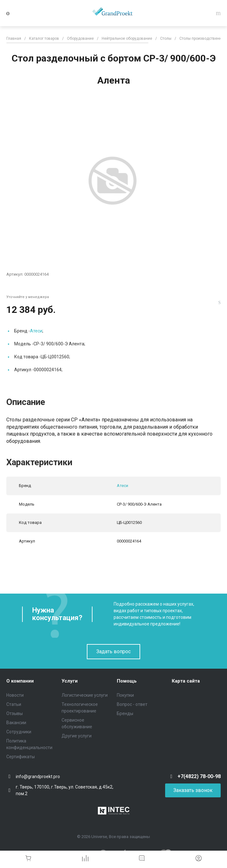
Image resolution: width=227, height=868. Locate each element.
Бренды (125, 713)
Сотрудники (19, 732)
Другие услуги (77, 736)
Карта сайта (186, 681)
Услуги (70, 681)
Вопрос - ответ (132, 704)
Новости (15, 695)
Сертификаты (21, 757)
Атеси (36, 331)
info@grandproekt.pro (38, 777)
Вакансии (16, 723)
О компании (20, 681)
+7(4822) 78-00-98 (199, 776)
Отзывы (15, 713)
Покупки (125, 695)
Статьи (14, 704)
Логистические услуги (85, 695)
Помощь (127, 681)
